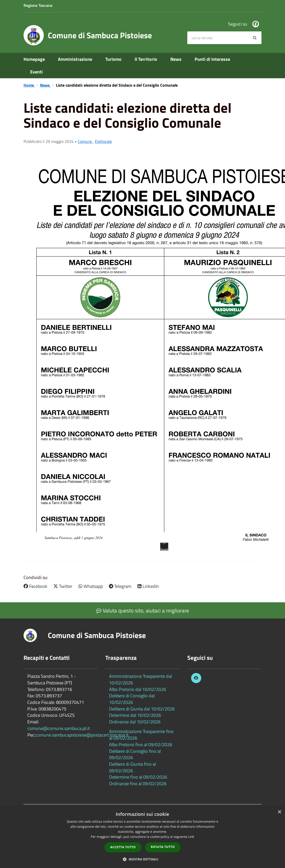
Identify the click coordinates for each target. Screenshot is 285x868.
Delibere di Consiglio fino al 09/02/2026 (135, 754)
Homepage (34, 59)
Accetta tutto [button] (123, 847)
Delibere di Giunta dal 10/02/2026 (142, 709)
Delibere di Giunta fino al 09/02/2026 (133, 767)
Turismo (113, 59)
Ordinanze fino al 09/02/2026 (138, 784)
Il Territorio (146, 59)
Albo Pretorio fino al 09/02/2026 (141, 745)
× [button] (279, 812)
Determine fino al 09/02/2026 (138, 777)
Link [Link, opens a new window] (191, 837)
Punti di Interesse (212, 59)
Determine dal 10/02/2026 (135, 715)
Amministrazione (75, 59)
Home (29, 85)
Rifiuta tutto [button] (163, 847)
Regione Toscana (38, 5)
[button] (142, 859)
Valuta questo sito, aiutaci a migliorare (143, 610)
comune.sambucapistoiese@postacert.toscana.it (82, 735)
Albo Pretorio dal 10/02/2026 (138, 689)
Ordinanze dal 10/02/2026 (135, 722)
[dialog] (142, 837)
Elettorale (103, 141)
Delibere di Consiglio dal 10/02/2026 (132, 699)
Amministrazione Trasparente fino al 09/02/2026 (141, 735)
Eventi (36, 72)
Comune (85, 141)
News (176, 59)
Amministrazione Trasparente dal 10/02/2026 (140, 679)
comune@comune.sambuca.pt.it (59, 728)
